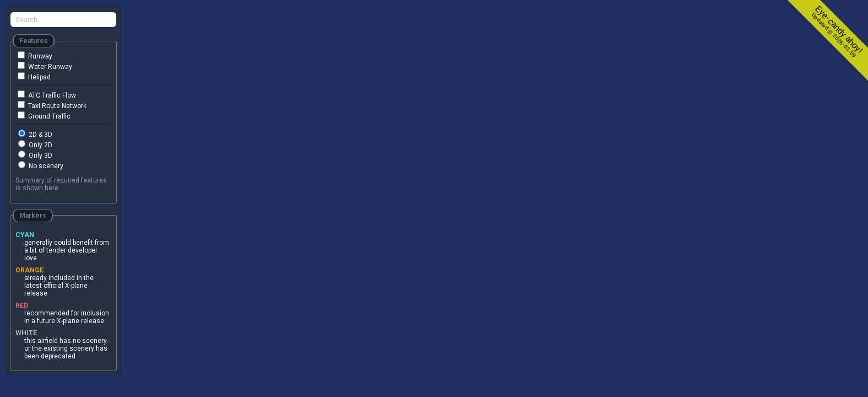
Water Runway (45, 66)
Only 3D (35, 155)
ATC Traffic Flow (47, 95)
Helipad (34, 77)
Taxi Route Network (52, 105)
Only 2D (35, 144)
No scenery (41, 165)
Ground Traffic (44, 116)
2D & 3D (35, 134)
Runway (35, 56)
